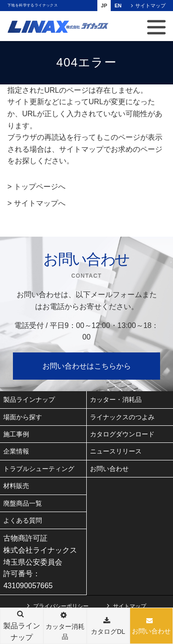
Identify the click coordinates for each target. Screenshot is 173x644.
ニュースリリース (116, 451)
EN (118, 6)
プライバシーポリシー (61, 606)
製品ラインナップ (29, 400)
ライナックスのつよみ (122, 417)
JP (104, 6)
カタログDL (108, 632)
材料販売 (16, 486)
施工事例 (16, 434)
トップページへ (40, 187)
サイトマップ (150, 6)
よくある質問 (23, 520)
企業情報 (16, 451)
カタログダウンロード (122, 434)
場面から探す (23, 417)
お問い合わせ (151, 631)
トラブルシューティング (39, 469)
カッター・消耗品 (116, 400)
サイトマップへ (40, 203)
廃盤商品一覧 (23, 503)
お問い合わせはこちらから (87, 366)
